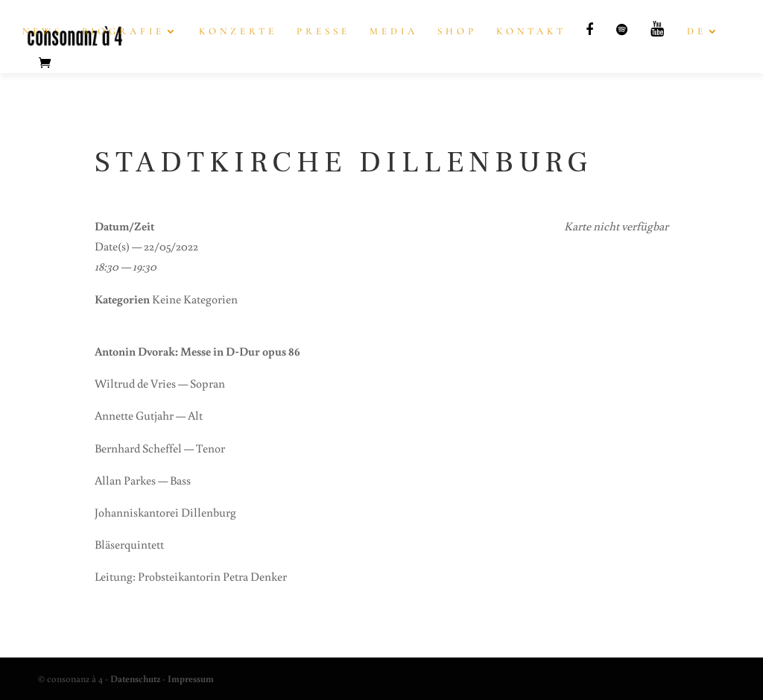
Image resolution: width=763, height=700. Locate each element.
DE (697, 32)
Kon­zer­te (238, 32)
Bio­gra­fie (123, 32)
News (42, 32)
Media (394, 32)
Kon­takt (531, 32)
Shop (457, 32)
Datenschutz (135, 679)
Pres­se (323, 32)
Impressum (191, 679)
